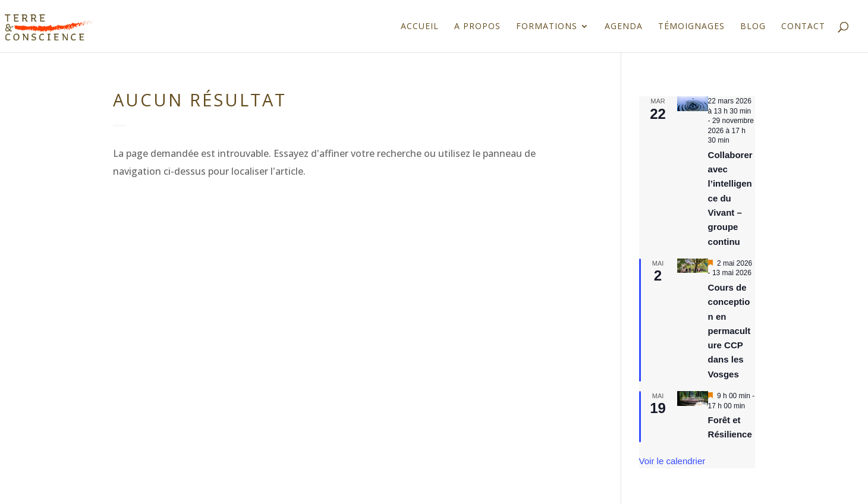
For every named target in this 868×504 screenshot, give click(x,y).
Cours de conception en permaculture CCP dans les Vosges (729, 331)
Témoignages (691, 27)
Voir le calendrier (672, 461)
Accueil (420, 27)
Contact (803, 27)
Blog (753, 27)
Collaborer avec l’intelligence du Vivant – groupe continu (730, 198)
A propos (477, 27)
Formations (547, 27)
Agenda (624, 27)
